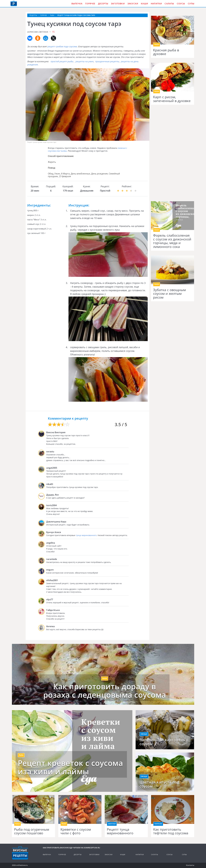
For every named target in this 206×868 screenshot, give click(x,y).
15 (53, 32)
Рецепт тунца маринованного (120, 831)
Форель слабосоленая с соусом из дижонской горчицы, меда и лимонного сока (172, 241)
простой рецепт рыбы (62, 61)
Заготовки (118, 4)
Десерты (103, 4)
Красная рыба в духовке (166, 52)
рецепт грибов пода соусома (62, 46)
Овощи (144, 734)
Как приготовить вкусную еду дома (14, 3)
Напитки (156, 4)
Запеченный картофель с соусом (164, 742)
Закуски (133, 4)
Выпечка (77, 4)
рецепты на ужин (84, 61)
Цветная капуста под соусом (159, 784)
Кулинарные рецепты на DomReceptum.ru (20, 853)
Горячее (90, 4)
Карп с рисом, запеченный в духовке (172, 99)
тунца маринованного (86, 535)
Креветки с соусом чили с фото (76, 831)
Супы (191, 4)
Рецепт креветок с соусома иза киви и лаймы (70, 767)
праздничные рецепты (107, 61)
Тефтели (158, 824)
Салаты (169, 4)
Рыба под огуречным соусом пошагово (32, 831)
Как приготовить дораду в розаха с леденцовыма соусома (105, 691)
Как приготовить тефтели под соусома (171, 831)
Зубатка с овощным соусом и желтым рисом (169, 294)
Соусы (181, 4)
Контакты (190, 865)
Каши (144, 4)
